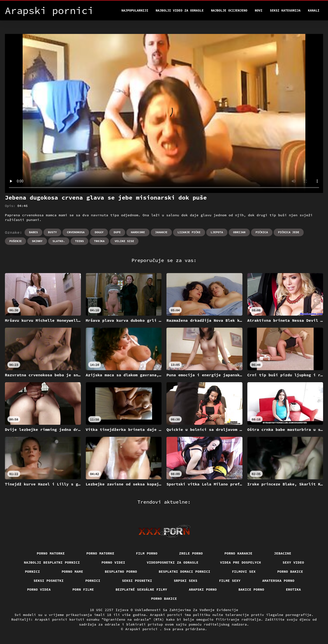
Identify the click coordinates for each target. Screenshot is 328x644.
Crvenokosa (76, 232)
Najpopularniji (135, 10)
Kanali (314, 10)
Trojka (99, 241)
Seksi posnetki (49, 581)
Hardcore (138, 232)
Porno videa (39, 589)
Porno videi (113, 562)
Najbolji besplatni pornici (52, 562)
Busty (52, 232)
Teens (79, 241)
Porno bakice (290, 571)
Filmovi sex (244, 571)
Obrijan (239, 232)
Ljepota (217, 232)
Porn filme (83, 589)
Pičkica (262, 232)
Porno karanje (239, 553)
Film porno (147, 553)
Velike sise (124, 241)
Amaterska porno (278, 581)
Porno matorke (51, 553)
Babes (33, 232)
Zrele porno (191, 553)
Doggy (99, 232)
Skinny (37, 241)
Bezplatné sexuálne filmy (141, 589)
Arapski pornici (143, 629)
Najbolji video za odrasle (180, 10)
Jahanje (161, 232)
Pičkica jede (289, 232)
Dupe (117, 232)
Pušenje (15, 241)
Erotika (293, 589)
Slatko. (59, 241)
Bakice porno (251, 589)
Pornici (32, 571)
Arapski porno (203, 589)
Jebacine (283, 553)
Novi (259, 10)
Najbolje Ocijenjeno (229, 10)
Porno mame (73, 571)
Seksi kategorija (285, 10)
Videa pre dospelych (240, 562)
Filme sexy (230, 581)
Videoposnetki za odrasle (173, 562)
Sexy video (293, 562)
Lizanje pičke (189, 232)
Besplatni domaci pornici (184, 571)
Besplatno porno (121, 571)
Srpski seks (186, 581)
